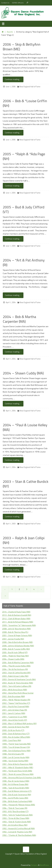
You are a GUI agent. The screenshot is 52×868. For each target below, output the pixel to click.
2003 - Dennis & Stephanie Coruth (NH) (19, 679)
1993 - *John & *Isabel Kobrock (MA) (17, 815)
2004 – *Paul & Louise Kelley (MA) (25, 427)
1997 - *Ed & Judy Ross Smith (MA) (17, 771)
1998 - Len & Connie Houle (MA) (16, 757)
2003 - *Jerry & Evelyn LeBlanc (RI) (17, 686)
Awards (10, 32)
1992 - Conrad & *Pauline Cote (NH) (17, 832)
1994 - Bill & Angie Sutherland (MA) (17, 801)
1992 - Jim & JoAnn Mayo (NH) (15, 825)
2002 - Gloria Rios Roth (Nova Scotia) (18, 693)
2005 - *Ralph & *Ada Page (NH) (15, 656)
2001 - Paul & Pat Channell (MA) (16, 707)
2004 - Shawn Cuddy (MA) (13, 659)
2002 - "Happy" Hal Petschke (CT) (16, 703)
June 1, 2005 (11, 193)
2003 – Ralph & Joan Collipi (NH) (24, 540)
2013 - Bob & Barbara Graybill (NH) (17, 615)
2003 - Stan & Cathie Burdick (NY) (16, 673)
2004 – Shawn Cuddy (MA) (23, 373)
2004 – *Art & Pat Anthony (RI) (24, 262)
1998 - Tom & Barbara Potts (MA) (16, 751)
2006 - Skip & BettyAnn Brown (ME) (17, 642)
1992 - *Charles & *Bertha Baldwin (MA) (19, 835)
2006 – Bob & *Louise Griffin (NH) (25, 103)
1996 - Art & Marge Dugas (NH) (15, 784)
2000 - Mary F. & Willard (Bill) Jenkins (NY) (19, 724)
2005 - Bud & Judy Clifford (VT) (15, 652)
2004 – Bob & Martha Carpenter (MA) (19, 319)
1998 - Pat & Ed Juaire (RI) (13, 754)
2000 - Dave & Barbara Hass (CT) (16, 734)
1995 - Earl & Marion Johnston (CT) (17, 791)
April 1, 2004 (11, 302)
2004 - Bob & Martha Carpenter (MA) (18, 663)
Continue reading (14, 79)
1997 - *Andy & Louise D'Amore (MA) (18, 774)
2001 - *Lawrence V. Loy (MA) (15, 717)
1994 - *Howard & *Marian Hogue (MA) (19, 805)
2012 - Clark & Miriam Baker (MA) (16, 619)
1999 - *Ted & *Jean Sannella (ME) (16, 744)
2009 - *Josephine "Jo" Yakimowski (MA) (19, 625)
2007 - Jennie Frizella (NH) (13, 639)
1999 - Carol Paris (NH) (12, 740)
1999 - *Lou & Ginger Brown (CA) (16, 747)
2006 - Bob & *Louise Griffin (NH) (16, 649)
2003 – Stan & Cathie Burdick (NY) (26, 484)
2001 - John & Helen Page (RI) (15, 710)
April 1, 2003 (11, 524)
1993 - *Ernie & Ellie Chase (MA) (16, 818)
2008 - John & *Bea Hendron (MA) (16, 629)
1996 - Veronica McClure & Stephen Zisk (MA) (21, 778)
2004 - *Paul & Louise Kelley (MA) (16, 666)
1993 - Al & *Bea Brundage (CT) (15, 811)
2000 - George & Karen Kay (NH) (16, 727)
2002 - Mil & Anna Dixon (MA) (15, 690)
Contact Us (5, 3)
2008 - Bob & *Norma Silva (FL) (15, 632)
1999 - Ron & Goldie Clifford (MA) (16, 737)
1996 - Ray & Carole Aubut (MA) (16, 781)
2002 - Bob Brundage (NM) (13, 696)
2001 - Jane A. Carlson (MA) (14, 713)
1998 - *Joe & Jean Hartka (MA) (15, 761)
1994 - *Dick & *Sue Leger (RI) (15, 808)
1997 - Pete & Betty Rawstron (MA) (17, 764)
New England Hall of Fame (30, 87)
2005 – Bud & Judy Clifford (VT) (24, 209)
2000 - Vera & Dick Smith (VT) (15, 720)
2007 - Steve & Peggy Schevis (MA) (17, 635)
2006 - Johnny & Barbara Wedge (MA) (18, 646)
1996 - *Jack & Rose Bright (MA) (16, 788)
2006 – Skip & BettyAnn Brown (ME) (22, 47)
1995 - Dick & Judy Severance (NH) (17, 795)
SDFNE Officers (18, 3)
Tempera (34, 865)
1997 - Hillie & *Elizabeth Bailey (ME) (18, 767)
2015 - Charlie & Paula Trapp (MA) (16, 612)
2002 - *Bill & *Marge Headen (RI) (16, 700)
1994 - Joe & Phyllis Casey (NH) (15, 798)
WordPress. (45, 865)
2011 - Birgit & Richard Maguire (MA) (18, 622)
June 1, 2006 (11, 87)
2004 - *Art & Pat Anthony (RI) (15, 669)
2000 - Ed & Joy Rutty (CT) (13, 730)
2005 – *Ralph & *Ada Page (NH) (24, 156)
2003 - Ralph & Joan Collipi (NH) (15, 676)
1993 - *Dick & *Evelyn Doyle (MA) (17, 822)
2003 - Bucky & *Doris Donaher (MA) (18, 683)
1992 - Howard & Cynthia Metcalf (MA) (18, 828)
